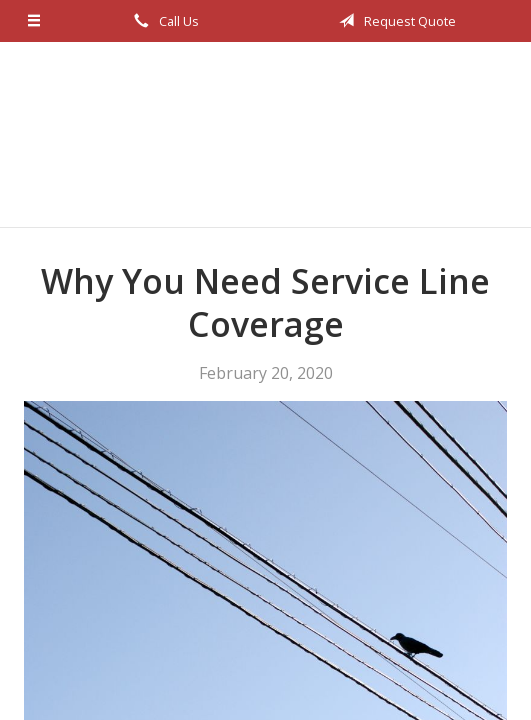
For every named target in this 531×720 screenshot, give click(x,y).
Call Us (163, 21)
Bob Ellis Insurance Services (266, 134)
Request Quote (394, 21)
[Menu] (34, 21)
